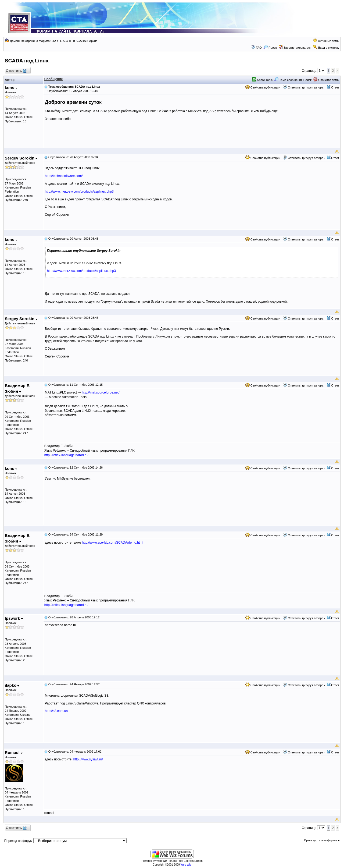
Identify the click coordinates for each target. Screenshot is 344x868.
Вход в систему (329, 48)
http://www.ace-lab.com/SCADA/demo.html (113, 543)
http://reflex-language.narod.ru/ (66, 455)
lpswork (14, 618)
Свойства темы (326, 80)
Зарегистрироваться (298, 48)
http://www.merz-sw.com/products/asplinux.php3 (79, 192)
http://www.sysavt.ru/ (88, 759)
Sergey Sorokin (21, 158)
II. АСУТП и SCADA (73, 41)
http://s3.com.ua (56, 711)
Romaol (14, 752)
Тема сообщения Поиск (293, 80)
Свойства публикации (263, 87)
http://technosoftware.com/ (64, 176)
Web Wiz (186, 865)
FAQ (259, 48)
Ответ (335, 87)
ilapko (12, 685)
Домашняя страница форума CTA (33, 41)
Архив (93, 41)
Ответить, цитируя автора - (307, 87)
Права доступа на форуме (322, 840)
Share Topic (262, 80)
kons (11, 88)
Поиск (270, 48)
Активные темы (329, 41)
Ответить (16, 71)
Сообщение (54, 79)
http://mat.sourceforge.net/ (101, 392)
